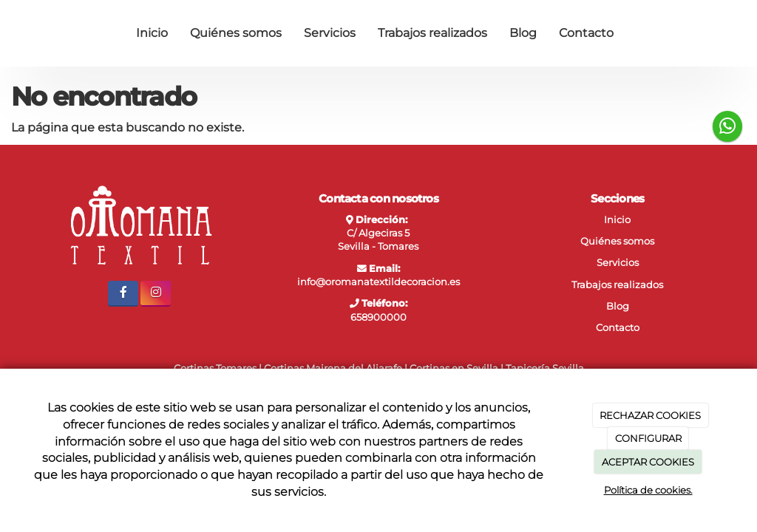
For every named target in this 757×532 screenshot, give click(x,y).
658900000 (378, 317)
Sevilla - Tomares (378, 246)
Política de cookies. (648, 490)
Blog (523, 33)
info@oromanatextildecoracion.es (378, 282)
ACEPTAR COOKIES (648, 462)
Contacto (586, 33)
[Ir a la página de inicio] (16, 33)
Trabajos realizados (432, 33)
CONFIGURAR (648, 438)
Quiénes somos (236, 33)
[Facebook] (123, 294)
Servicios (330, 33)
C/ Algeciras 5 (378, 233)
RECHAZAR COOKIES (650, 415)
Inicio (152, 33)
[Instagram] (156, 294)
